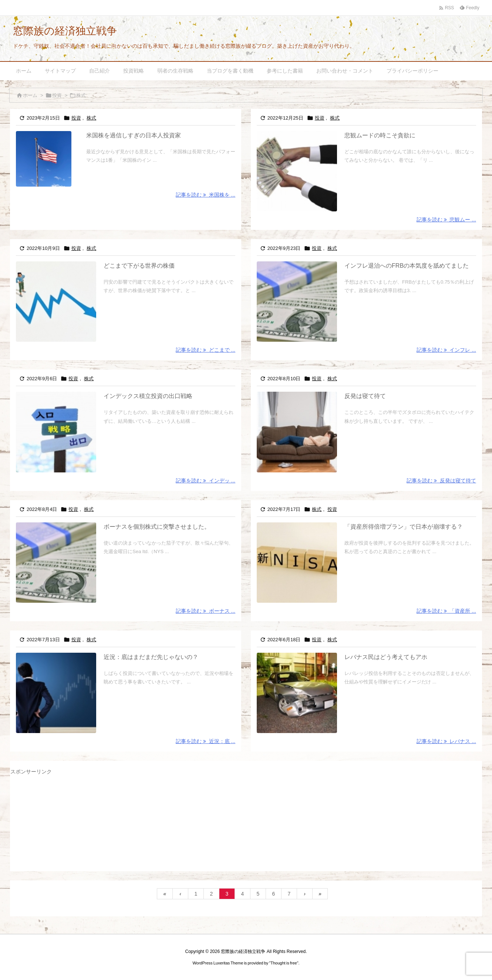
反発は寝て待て (365, 396)
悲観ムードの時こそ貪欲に (380, 135)
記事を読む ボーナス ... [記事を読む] (205, 611)
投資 (57, 95)
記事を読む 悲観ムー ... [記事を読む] (446, 220)
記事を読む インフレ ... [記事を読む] (446, 350)
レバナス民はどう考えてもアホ (386, 657)
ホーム (30, 95)
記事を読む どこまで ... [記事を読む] (205, 350)
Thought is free (284, 963)
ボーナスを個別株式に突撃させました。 (157, 527)
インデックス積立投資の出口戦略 (148, 396)
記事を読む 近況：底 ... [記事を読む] (205, 741)
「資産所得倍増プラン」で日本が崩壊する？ (404, 527)
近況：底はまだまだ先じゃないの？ (151, 657)
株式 (91, 118)
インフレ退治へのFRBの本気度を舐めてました (407, 266)
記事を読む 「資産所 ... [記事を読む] (446, 611)
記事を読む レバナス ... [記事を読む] (446, 741)
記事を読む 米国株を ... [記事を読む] (205, 195)
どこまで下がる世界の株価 (139, 266)
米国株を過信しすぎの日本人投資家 (134, 135)
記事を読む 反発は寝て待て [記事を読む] (441, 481)
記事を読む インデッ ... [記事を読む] (205, 481)
